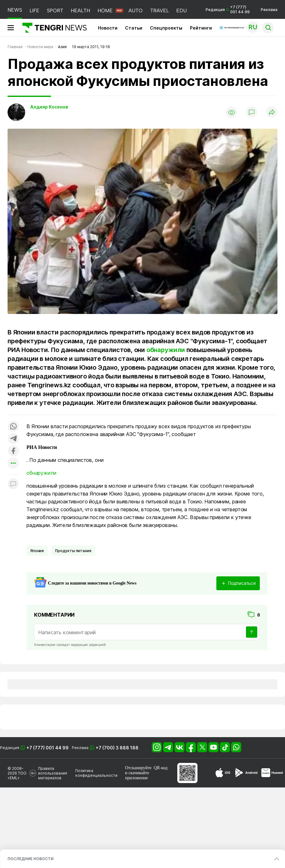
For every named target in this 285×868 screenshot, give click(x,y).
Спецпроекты (166, 28)
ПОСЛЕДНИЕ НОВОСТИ (31, 859)
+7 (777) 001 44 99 (48, 748)
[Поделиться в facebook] (13, 451)
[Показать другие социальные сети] (13, 464)
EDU (182, 11)
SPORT (55, 11)
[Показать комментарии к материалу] (13, 484)
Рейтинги (201, 28)
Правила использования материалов (53, 773)
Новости (108, 28)
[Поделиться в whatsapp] (13, 427)
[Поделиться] (272, 112)
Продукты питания (73, 551)
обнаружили (166, 350)
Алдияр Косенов (49, 107)
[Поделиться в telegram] (13, 439)
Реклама (269, 10)
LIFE (34, 11)
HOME (105, 11)
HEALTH (80, 11)
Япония (37, 551)
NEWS (15, 10)
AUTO (136, 11)
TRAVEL (160, 11)
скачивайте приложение (137, 775)
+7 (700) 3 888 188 (117, 748)
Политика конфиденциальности (96, 773)
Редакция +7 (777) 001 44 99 (228, 9)
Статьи (134, 28)
